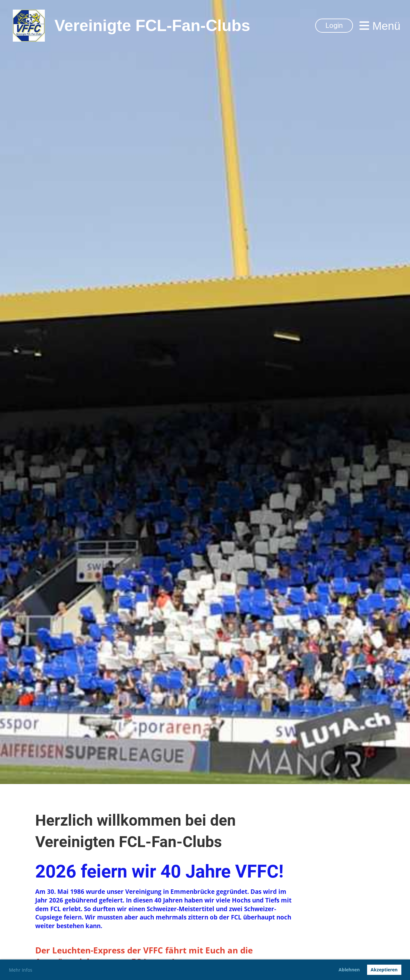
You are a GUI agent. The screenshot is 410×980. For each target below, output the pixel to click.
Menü (380, 26)
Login (334, 25)
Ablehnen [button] (349, 970)
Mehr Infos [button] (21, 970)
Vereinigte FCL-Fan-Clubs (152, 26)
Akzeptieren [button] (384, 970)
